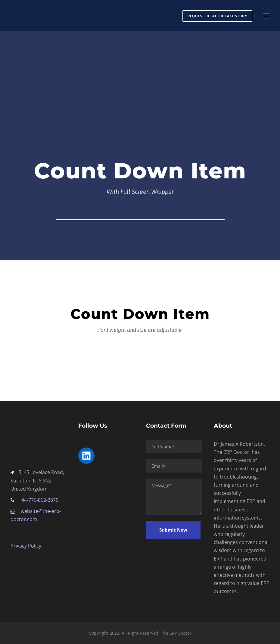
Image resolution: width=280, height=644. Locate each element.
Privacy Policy (26, 546)
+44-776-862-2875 (39, 500)
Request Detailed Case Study (217, 16)
